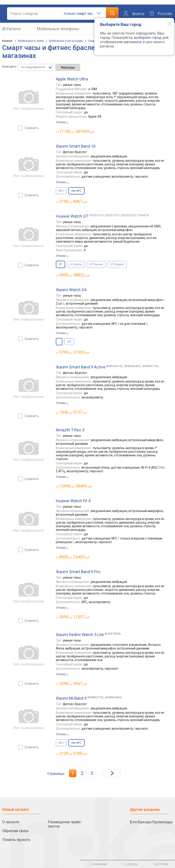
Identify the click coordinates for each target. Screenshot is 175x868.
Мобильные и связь (31, 41)
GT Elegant (117, 264)
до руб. (77, 131)
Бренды (145, 822)
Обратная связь (15, 831)
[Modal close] (166, 24)
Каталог (14, 29)
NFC (61, 191)
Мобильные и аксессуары (66, 41)
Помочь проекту (16, 840)
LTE (69, 342)
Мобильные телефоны (58, 29)
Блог (134, 822)
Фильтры (68, 67)
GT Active (76, 264)
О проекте (11, 822)
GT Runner (96, 264)
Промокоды (162, 822)
